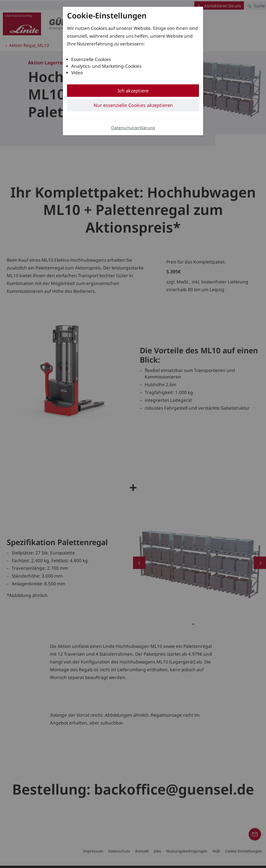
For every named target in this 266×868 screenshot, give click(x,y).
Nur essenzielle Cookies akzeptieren (133, 105)
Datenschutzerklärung (133, 128)
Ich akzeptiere (133, 91)
